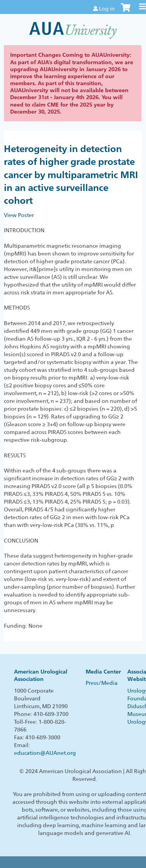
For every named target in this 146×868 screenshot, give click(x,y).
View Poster (19, 215)
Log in (107, 9)
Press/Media (102, 683)
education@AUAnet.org (45, 753)
